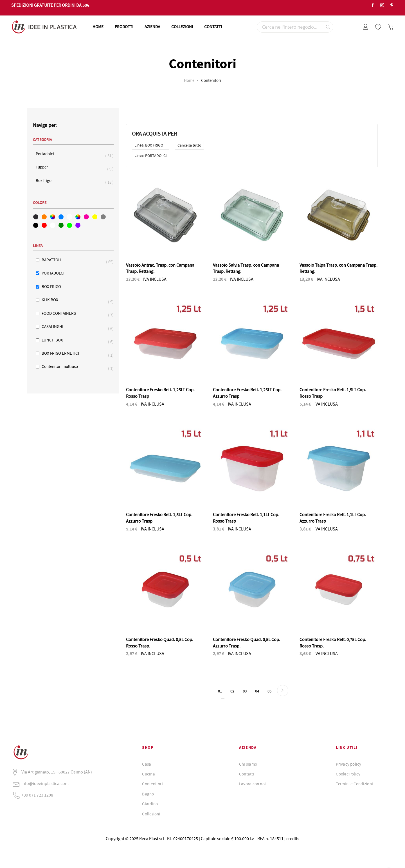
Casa (147, 764)
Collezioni (151, 814)
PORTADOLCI (53, 273)
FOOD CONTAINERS (62, 313)
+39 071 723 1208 (37, 795)
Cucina (148, 774)
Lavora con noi (252, 784)
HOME (98, 27)
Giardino (150, 804)
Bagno (148, 794)
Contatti (247, 774)
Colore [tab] (40, 203)
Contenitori (152, 784)
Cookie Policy (348, 774)
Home (189, 80)
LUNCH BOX (55, 340)
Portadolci (48, 154)
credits (293, 839)
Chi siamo (248, 764)
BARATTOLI (54, 260)
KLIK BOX (53, 300)
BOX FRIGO (51, 287)
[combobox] (295, 27)
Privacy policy (348, 764)
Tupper (45, 167)
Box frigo (46, 181)
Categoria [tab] (42, 140)
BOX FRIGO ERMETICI (63, 353)
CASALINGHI (55, 327)
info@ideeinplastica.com (45, 784)
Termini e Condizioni (354, 784)
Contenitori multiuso (63, 367)
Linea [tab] (38, 246)
